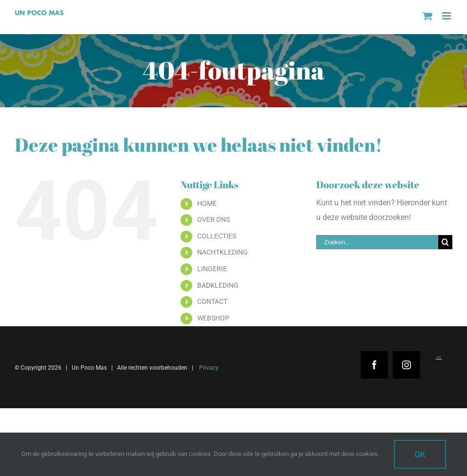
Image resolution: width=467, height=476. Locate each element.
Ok (420, 454)
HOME (207, 203)
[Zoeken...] (377, 242)
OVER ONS (213, 219)
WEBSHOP (213, 318)
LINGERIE (212, 269)
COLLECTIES (217, 236)
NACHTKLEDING (223, 252)
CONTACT (212, 301)
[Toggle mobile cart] (427, 16)
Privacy (208, 368)
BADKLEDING (218, 285)
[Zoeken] (445, 242)
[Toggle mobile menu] (447, 16)
